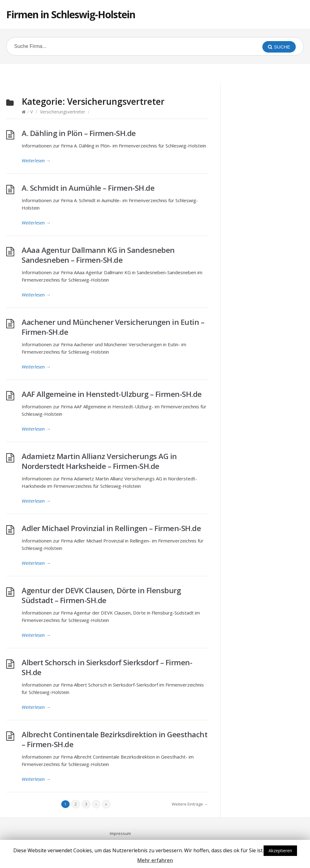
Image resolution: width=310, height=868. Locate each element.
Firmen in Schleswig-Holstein (71, 14)
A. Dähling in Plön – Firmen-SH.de (79, 133)
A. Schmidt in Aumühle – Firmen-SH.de (88, 188)
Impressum (120, 833)
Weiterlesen (36, 160)
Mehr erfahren (155, 860)
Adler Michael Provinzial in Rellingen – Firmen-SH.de (111, 528)
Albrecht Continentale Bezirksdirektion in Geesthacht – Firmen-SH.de (114, 739)
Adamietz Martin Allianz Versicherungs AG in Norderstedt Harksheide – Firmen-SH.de (99, 461)
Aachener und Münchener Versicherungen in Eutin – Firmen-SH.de (113, 327)
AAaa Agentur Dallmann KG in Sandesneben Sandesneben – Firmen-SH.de (98, 255)
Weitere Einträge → (190, 804)
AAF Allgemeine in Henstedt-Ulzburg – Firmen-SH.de (112, 394)
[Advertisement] (155, 73)
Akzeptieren (280, 851)
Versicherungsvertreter (62, 112)
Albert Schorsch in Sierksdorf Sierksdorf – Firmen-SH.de (107, 667)
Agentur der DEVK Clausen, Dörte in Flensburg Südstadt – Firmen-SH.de (101, 595)
